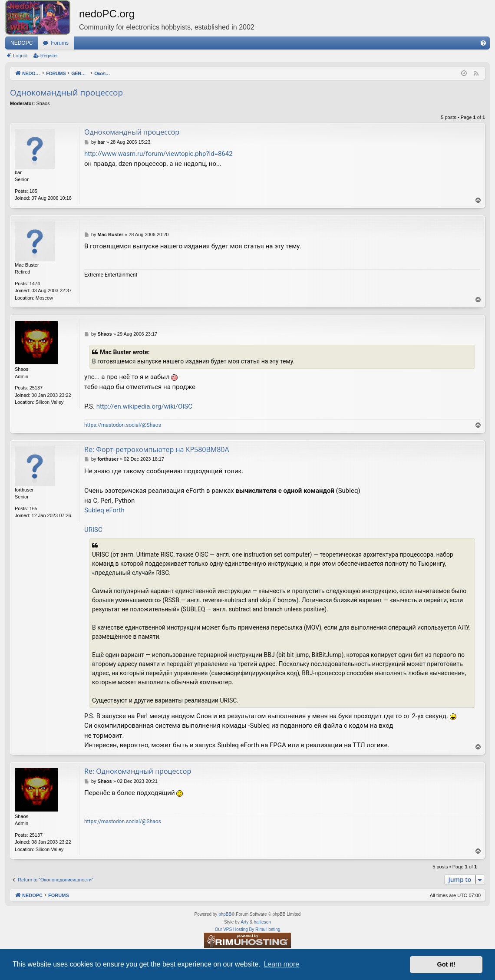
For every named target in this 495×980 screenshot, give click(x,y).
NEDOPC (21, 43)
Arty (244, 922)
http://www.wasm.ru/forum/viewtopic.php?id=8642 (158, 154)
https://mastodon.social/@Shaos (123, 425)
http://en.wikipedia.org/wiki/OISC (144, 406)
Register (49, 56)
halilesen (262, 922)
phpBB (225, 914)
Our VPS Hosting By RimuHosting (248, 929)
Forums (60, 43)
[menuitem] (483, 43)
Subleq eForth (104, 510)
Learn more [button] (281, 964)
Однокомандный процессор (66, 92)
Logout (20, 56)
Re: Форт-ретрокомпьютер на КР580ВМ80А (157, 449)
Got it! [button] (446, 964)
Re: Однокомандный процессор (138, 771)
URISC (93, 530)
